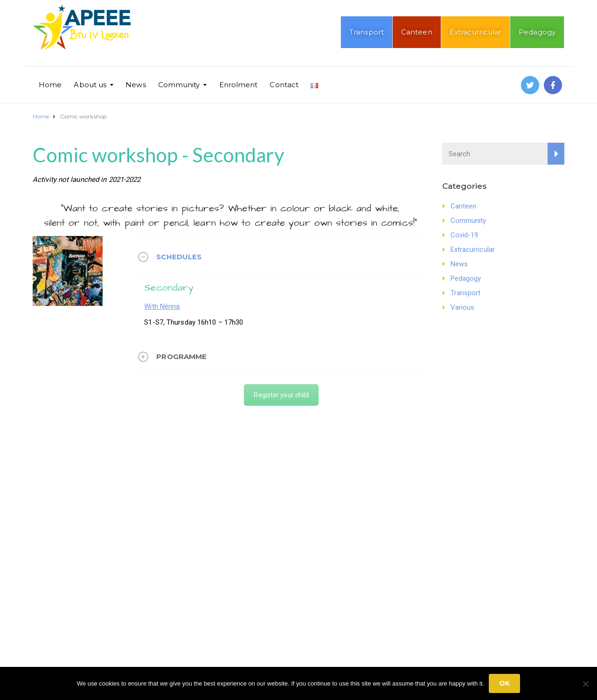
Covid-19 (465, 235)
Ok (504, 683)
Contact (284, 85)
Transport (367, 32)
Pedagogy (537, 32)
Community (179, 85)
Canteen (417, 32)
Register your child (281, 395)
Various (463, 307)
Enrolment (239, 85)
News (135, 85)
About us (90, 85)
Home (50, 85)
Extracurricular (476, 32)
